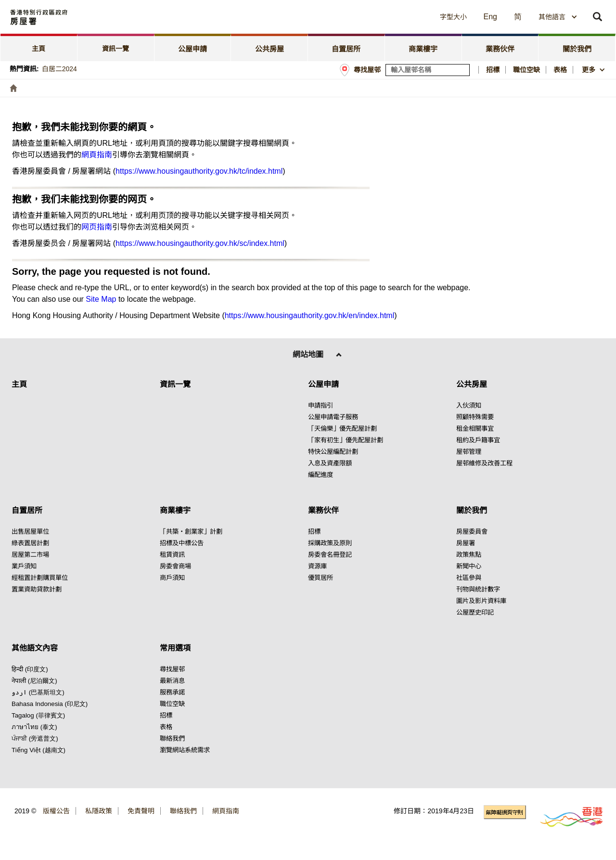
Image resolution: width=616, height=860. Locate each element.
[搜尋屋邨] (463, 70)
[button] (366, 17)
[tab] (39, 47)
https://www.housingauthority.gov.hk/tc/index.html (199, 171)
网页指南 (97, 227)
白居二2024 (59, 69)
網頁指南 (97, 155)
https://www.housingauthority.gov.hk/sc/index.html (200, 243)
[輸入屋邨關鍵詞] (428, 70)
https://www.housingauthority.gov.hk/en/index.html (309, 315)
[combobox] (558, 17)
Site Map (101, 299)
